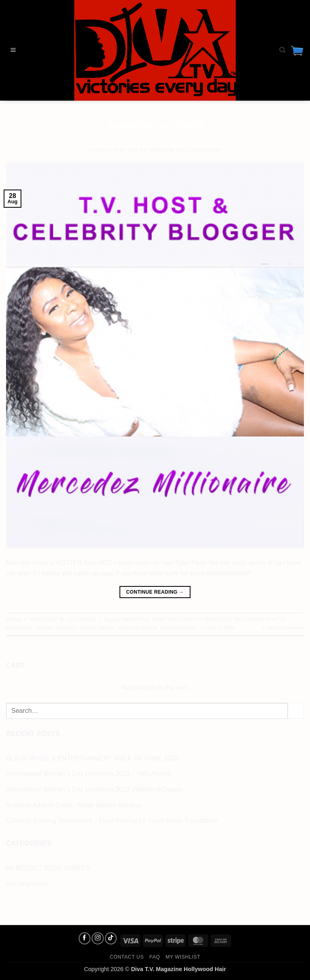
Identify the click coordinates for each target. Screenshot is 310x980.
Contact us (127, 957)
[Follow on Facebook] (85, 938)
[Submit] (296, 711)
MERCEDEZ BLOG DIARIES (155, 115)
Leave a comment (283, 628)
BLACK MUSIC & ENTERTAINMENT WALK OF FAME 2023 (92, 758)
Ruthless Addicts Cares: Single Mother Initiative (74, 805)
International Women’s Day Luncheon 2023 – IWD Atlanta (89, 774)
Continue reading (155, 592)
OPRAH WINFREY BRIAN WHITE (75, 628)
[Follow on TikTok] (111, 938)
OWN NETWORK (138, 628)
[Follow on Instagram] (98, 938)
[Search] (282, 50)
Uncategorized (27, 884)
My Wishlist (183, 957)
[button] (13, 50)
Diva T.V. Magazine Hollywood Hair (174, 150)
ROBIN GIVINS (179, 628)
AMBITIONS (135, 619)
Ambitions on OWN (155, 126)
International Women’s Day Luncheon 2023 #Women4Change (95, 789)
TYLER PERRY (217, 628)
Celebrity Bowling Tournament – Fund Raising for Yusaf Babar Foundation (112, 821)
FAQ (155, 957)
